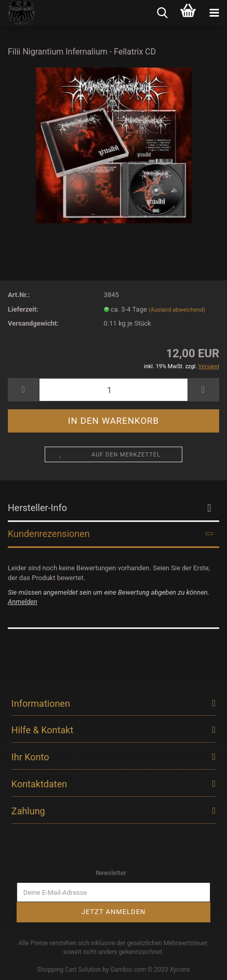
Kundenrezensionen (49, 534)
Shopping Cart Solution (69, 970)
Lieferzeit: (23, 309)
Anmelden (23, 602)
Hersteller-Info (37, 508)
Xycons (180, 970)
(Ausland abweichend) (177, 310)
